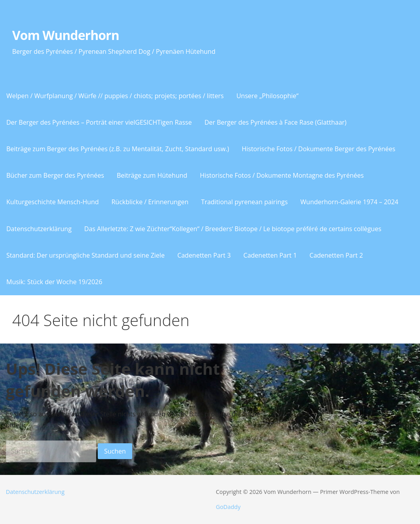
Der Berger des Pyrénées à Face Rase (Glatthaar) (275, 122)
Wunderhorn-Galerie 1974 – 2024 (349, 202)
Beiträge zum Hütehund (152, 175)
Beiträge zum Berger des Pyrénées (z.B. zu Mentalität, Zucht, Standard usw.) (118, 149)
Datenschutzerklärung (39, 229)
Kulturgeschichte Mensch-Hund (52, 202)
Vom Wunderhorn (66, 35)
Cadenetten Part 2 (336, 255)
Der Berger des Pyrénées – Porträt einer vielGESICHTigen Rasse (99, 122)
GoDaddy (228, 507)
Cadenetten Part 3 (204, 255)
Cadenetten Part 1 (270, 255)
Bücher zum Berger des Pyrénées (55, 175)
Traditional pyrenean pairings (244, 202)
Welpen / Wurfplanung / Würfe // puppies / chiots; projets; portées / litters (115, 96)
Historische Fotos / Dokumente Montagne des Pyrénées (282, 175)
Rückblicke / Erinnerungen (150, 202)
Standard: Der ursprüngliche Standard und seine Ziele (86, 255)
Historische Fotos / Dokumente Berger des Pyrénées (319, 149)
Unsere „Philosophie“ (267, 96)
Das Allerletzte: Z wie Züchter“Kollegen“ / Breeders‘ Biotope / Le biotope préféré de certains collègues (233, 229)
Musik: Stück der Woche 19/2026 (54, 282)
